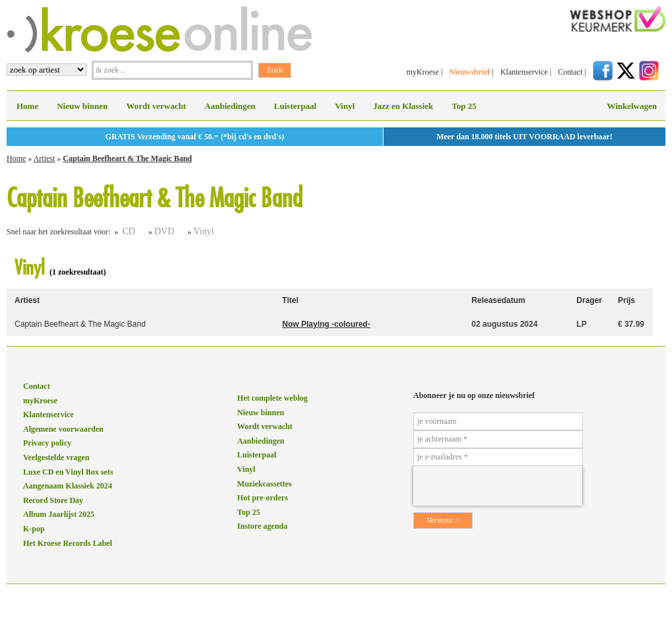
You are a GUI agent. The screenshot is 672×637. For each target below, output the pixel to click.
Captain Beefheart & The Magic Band (127, 158)
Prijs (626, 300)
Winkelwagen (632, 106)
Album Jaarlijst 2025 (59, 514)
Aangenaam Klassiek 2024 (68, 486)
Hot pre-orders (262, 498)
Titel (290, 300)
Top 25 (464, 106)
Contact (570, 72)
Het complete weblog (272, 398)
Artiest (45, 158)
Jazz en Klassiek (403, 106)
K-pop (34, 529)
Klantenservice (524, 72)
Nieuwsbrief (469, 72)
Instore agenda (262, 526)
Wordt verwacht (156, 106)
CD (128, 231)
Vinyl (345, 106)
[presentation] (498, 486)
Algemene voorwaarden (63, 429)
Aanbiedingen (230, 106)
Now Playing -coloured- (326, 324)
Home (27, 106)
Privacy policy (47, 443)
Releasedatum (498, 300)
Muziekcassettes (264, 484)
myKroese (423, 72)
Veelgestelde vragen (56, 457)
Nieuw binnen (82, 106)
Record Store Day (53, 500)
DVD (164, 231)
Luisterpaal (295, 106)
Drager (589, 300)
